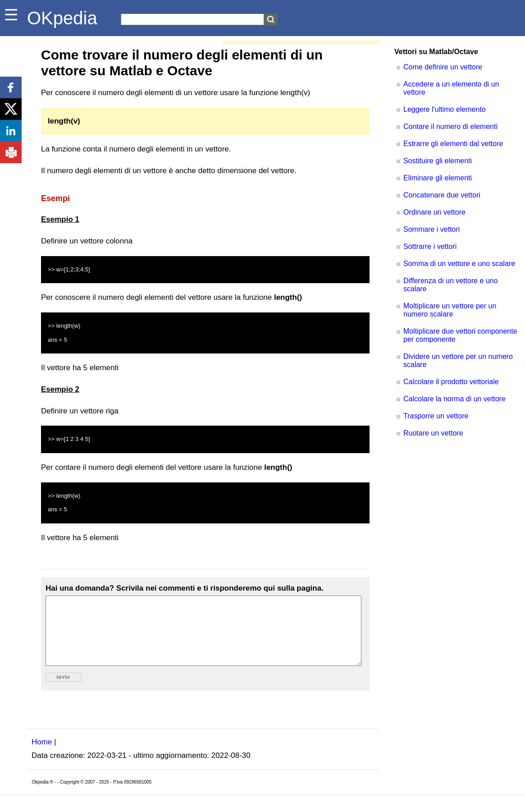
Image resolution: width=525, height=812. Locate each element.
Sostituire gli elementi (438, 161)
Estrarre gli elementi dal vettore (453, 144)
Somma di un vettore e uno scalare (459, 264)
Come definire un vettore (443, 67)
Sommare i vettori (431, 229)
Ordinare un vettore (434, 212)
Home (42, 755)
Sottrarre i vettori (430, 246)
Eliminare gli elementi (438, 178)
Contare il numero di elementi (450, 126)
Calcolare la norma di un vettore (454, 399)
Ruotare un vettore (433, 433)
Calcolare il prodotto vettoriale (451, 382)
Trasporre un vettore (436, 416)
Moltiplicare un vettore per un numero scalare (450, 310)
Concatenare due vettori (442, 195)
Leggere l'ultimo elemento (445, 109)
